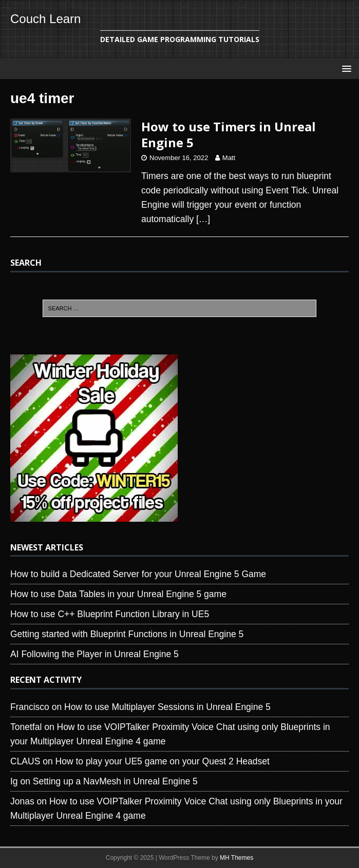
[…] (203, 219)
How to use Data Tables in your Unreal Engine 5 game (118, 594)
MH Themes (237, 858)
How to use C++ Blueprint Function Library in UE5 (110, 614)
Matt (229, 158)
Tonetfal (26, 727)
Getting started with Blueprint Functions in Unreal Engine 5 (127, 634)
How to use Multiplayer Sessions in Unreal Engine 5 (167, 707)
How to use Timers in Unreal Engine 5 (229, 134)
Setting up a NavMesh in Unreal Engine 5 (115, 781)
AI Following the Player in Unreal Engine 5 (95, 654)
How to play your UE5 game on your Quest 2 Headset (163, 761)
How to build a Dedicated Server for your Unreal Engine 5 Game (138, 574)
